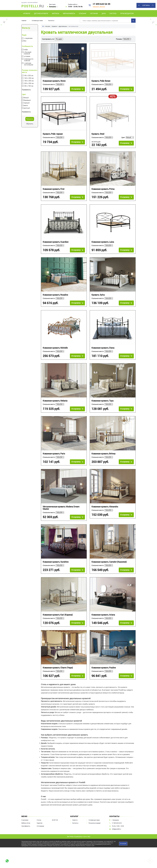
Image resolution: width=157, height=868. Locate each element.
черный (27, 103)
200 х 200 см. (29, 83)
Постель (113, 14)
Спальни (83, 14)
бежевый (27, 100)
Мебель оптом (26, 823)
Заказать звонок (99, 7)
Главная (24, 21)
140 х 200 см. (29, 76)
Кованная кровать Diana (103, 348)
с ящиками (28, 38)
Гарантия (40, 823)
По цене (59, 39)
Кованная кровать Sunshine (56, 562)
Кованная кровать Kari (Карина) (58, 615)
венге (26, 106)
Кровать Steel (98, 134)
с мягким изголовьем (29, 64)
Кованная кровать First (54, 189)
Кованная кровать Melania (55, 401)
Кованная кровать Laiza (103, 242)
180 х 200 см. (29, 81)
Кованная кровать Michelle (55, 348)
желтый (27, 108)
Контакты (51, 21)
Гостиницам (40, 826)
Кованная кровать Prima (103, 189)
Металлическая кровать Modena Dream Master (61, 508)
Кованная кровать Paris (54, 454)
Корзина (146, 5)
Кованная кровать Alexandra (105, 507)
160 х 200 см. (29, 78)
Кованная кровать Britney (103, 454)
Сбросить (30, 124)
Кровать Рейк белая (101, 81)
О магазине (25, 820)
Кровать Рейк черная (53, 134)
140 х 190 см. (29, 86)
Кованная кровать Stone (54, 81)
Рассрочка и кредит (95, 823)
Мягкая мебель (69, 14)
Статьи (39, 820)
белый (26, 98)
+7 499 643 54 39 (101, 4)
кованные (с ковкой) (29, 60)
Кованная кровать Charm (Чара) (58, 668)
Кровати (27, 14)
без (25, 41)
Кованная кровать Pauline (104, 668)
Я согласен (123, 844)
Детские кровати (41, 14)
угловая (27, 56)
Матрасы (56, 14)
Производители (127, 14)
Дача (104, 14)
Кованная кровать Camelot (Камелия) (109, 562)
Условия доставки (37, 21)
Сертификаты (26, 826)
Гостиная (94, 14)
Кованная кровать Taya (102, 401)
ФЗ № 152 (55, 820)
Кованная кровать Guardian (56, 242)
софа (26, 50)
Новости (75, 820)
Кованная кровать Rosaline (55, 295)
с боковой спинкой (27, 53)
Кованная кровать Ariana (103, 615)
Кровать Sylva (98, 295)
